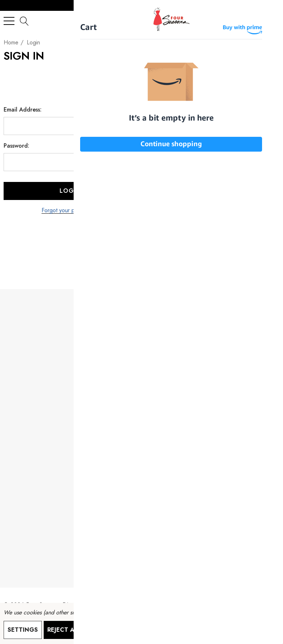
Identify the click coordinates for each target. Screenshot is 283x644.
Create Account (214, 220)
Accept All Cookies (123, 630)
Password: (16, 146)
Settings (23, 630)
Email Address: (23, 110)
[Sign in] (256, 21)
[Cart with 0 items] (271, 21)
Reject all (64, 630)
